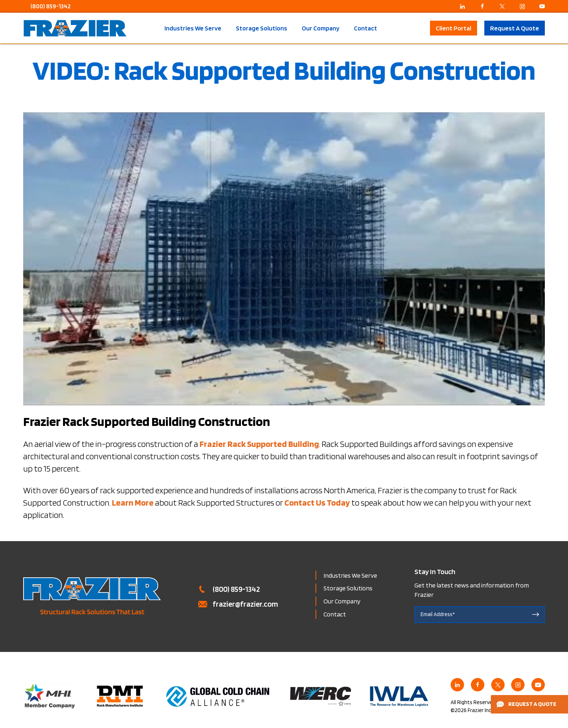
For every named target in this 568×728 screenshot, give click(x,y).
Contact (366, 28)
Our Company (321, 28)
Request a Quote (527, 704)
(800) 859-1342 (51, 6)
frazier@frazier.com (245, 604)
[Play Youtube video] (284, 259)
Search (418, 28)
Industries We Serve (193, 28)
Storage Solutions (262, 28)
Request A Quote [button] (515, 28)
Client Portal (454, 28)
